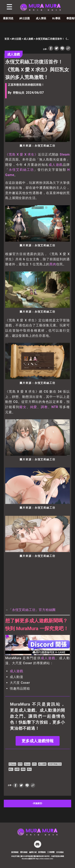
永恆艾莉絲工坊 (21, 170)
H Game (12, 764)
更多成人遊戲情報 (38, 741)
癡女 (23, 407)
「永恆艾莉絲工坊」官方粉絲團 (32, 610)
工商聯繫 (51, 852)
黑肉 (53, 264)
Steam (65, 154)
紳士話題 (25, 18)
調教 (44, 407)
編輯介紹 (33, 852)
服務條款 (15, 852)
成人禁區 (41, 18)
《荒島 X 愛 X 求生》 (22, 154)
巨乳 (34, 764)
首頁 (7, 39)
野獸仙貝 (19, 93)
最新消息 (8, 18)
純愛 (34, 407)
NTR (55, 407)
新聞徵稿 (42, 852)
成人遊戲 (28, 39)
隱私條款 (24, 852)
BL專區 (56, 18)
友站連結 (60, 852)
